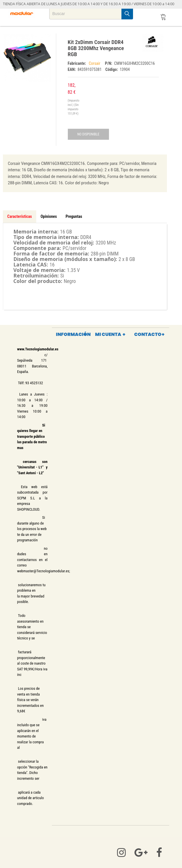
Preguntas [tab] (74, 216)
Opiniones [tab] (49, 216)
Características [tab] (20, 216)
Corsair (95, 63)
